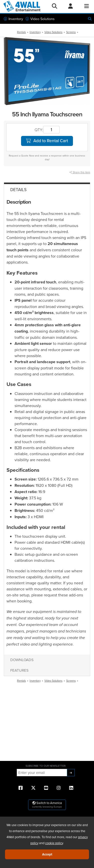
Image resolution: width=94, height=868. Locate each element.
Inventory (13, 19)
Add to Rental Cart (47, 141)
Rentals (21, 32)
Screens (71, 32)
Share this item (80, 172)
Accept (47, 854)
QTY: (39, 130)
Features (19, 670)
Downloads (22, 660)
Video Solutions (40, 19)
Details (18, 190)
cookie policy (54, 843)
